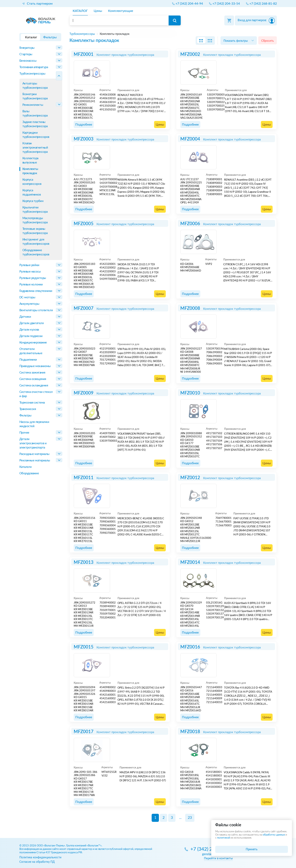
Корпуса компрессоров (32, 182)
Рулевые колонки (31, 285)
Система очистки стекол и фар (36, 394)
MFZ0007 (84, 308)
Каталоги (26, 467)
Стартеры (26, 54)
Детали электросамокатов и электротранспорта (33, 443)
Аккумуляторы (29, 304)
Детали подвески (31, 336)
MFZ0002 (190, 54)
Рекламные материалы (35, 461)
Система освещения (33, 379)
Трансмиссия (28, 409)
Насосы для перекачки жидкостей (34, 424)
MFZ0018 (190, 732)
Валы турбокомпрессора (35, 113)
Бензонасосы (28, 61)
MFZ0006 (190, 224)
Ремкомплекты (33, 105)
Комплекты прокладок (30, 171)
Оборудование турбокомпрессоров (36, 252)
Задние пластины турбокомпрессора (35, 124)
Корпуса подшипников (32, 193)
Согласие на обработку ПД (37, 862)
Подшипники (28, 360)
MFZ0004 (190, 139)
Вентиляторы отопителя (36, 310)
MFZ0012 (190, 478)
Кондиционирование (33, 343)
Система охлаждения (34, 386)
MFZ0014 (190, 562)
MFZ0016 (190, 647)
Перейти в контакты (218, 858)
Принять (252, 849)
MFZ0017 (84, 732)
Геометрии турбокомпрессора (35, 96)
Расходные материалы (34, 454)
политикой (224, 838)
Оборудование (29, 473)
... (180, 818)
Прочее (24, 433)
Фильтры (25, 416)
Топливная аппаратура (34, 67)
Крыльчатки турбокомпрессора (35, 210)
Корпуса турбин (33, 201)
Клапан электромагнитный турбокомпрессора (35, 148)
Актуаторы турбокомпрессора (35, 86)
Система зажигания (32, 373)
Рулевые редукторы (33, 278)
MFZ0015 (84, 647)
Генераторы (27, 48)
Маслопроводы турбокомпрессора (35, 220)
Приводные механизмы (35, 366)
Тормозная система (32, 403)
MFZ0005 (84, 224)
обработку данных (274, 835)
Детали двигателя (31, 323)
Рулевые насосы (30, 272)
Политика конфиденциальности (40, 857)
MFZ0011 (84, 478)
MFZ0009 (84, 393)
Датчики (25, 317)
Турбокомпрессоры (32, 74)
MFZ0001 (84, 54)
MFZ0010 (190, 393)
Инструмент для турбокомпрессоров (36, 242)
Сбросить (268, 41)
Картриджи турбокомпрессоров (36, 135)
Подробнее (84, 125)
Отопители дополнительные (31, 351)
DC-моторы (27, 297)
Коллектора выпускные (30, 160)
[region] (173, 34)
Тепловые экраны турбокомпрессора (35, 231)
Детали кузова (29, 330)
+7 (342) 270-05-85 (212, 849)
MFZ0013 (84, 562)
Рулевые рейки (29, 265)
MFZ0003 (84, 139)
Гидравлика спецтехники (36, 291)
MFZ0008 (190, 308)
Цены (160, 125)
